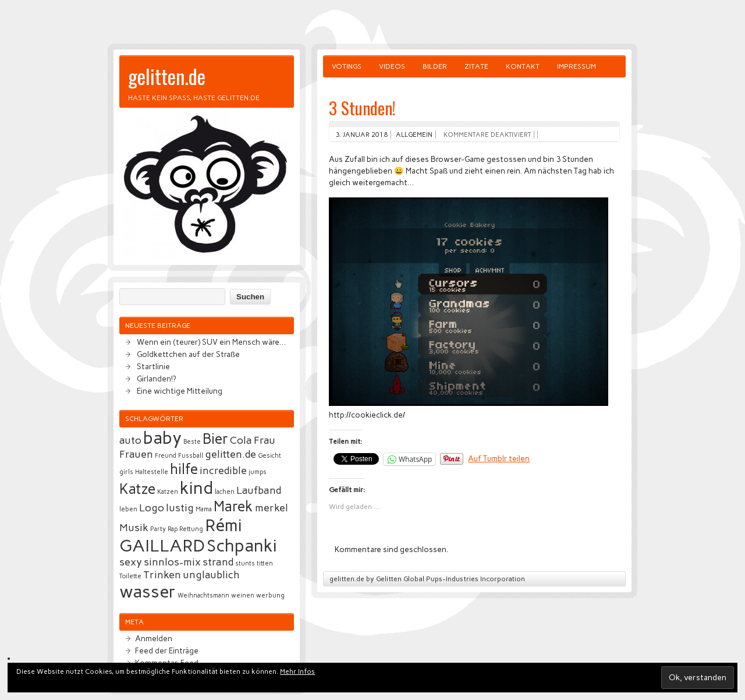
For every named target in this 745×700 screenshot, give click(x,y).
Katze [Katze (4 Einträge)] (137, 489)
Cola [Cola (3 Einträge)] (241, 440)
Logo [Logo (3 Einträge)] (152, 508)
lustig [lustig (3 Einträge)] (180, 508)
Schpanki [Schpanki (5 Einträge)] (242, 545)
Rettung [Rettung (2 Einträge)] (191, 529)
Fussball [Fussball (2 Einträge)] (191, 456)
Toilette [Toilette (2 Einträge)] (130, 576)
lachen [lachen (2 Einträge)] (225, 492)
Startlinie (153, 366)
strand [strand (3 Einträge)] (218, 562)
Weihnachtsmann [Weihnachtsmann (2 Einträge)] (203, 595)
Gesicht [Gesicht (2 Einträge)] (269, 456)
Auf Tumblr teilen (499, 458)
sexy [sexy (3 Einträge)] (131, 562)
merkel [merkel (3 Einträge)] (272, 508)
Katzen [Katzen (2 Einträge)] (168, 492)
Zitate (476, 66)
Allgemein (414, 135)
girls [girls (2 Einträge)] (126, 472)
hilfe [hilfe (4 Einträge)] (184, 469)
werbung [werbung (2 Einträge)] (270, 595)
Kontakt (523, 66)
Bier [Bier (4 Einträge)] (215, 439)
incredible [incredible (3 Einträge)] (223, 471)
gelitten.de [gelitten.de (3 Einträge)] (230, 454)
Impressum (577, 66)
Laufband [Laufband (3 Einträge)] (259, 490)
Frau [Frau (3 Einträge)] (265, 440)
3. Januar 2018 (361, 135)
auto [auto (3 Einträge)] (130, 440)
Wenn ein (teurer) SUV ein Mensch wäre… (211, 342)
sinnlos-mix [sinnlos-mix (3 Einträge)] (172, 562)
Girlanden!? (156, 379)
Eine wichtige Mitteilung (180, 391)
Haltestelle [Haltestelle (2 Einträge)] (152, 472)
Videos (392, 66)
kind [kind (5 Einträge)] (196, 488)
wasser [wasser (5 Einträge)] (148, 591)
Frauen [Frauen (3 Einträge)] (136, 454)
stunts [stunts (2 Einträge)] (245, 563)
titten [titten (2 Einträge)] (265, 563)
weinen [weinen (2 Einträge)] (243, 595)
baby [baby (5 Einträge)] (162, 438)
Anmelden (154, 638)
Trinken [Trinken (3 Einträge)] (162, 575)
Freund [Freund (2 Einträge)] (166, 456)
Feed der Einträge (167, 650)
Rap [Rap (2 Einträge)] (173, 529)
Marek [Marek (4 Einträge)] (233, 506)
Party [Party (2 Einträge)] (158, 529)
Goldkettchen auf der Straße (188, 354)
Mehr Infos (297, 671)
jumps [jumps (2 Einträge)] (258, 472)
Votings (347, 66)
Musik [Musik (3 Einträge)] (134, 528)
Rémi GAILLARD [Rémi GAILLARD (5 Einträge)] (181, 535)
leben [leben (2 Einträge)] (128, 509)
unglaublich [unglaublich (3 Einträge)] (211, 575)
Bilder (435, 66)
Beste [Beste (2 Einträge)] (192, 442)
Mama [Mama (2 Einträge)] (204, 509)
